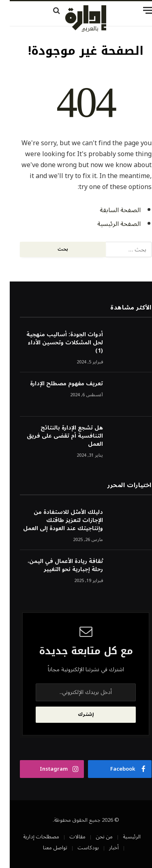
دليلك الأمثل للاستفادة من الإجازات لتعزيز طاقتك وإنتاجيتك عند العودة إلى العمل (53, 520)
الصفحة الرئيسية (109, 224)
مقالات (68, 837)
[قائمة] (125, 10)
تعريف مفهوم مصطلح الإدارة (57, 384)
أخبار (104, 848)
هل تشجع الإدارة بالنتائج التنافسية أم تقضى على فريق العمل (55, 436)
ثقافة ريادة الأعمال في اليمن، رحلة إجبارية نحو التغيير (56, 565)
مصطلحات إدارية (31, 837)
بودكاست (78, 848)
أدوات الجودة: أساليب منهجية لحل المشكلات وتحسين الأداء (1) (55, 343)
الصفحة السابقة (110, 210)
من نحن (94, 837)
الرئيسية (122, 837)
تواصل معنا (45, 848)
